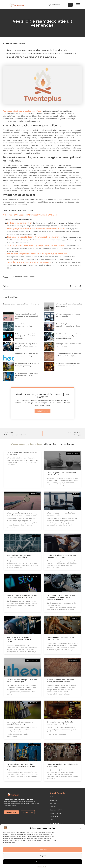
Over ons (53, 797)
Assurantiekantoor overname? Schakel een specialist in (20, 556)
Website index (55, 820)
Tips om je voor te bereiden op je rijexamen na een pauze (36, 245)
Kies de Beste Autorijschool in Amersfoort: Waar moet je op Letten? (26, 346)
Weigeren (43, 856)
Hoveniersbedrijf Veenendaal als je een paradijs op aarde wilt (37, 254)
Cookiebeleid (41, 867)
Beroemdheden (55, 813)
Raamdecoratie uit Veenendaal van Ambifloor (22, 111)
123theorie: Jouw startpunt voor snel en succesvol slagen (22, 681)
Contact (53, 807)
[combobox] (58, 5)
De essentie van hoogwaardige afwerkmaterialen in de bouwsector (27, 376)
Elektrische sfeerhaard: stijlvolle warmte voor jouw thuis (60, 723)
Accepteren (42, 850)
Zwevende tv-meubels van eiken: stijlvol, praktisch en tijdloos (61, 681)
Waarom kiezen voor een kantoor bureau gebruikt (61, 514)
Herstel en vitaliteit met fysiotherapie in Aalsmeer (62, 765)
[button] (81, 828)
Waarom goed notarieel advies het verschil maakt (61, 474)
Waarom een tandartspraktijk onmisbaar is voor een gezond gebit (26, 316)
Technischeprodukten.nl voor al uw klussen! (29, 262)
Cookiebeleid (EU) (56, 810)
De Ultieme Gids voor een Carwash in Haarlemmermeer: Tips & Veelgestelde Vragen (69, 336)
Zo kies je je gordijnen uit (20, 223)
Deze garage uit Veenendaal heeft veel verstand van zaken (36, 229)
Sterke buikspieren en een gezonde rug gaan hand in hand (62, 556)
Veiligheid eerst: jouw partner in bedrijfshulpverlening (20, 723)
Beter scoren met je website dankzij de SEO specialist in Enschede (26, 336)
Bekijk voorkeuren (42, 862)
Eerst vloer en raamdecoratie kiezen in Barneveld (21, 304)
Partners (53, 803)
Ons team (53, 800)
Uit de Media (54, 817)
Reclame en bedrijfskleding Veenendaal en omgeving (34, 237)
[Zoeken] (71, 5)
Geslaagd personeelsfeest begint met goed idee (61, 638)
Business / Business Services (14, 44)
